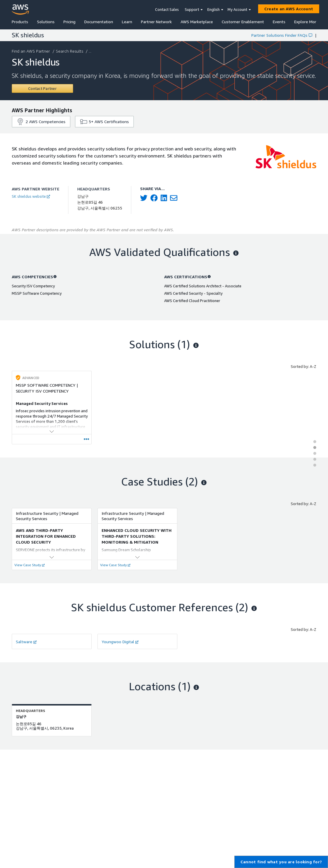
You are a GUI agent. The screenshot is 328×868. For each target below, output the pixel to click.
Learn (127, 22)
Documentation (99, 22)
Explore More (306, 22)
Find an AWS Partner (31, 51)
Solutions (46, 22)
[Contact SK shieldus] (42, 88)
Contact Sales (167, 9)
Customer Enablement (243, 22)
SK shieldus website (31, 196)
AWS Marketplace (197, 22)
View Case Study (30, 565)
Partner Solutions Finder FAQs (282, 35)
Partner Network (156, 22)
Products (20, 22)
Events (279, 22)
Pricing (69, 22)
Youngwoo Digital (120, 642)
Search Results (70, 51)
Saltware (26, 642)
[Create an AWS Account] (289, 9)
